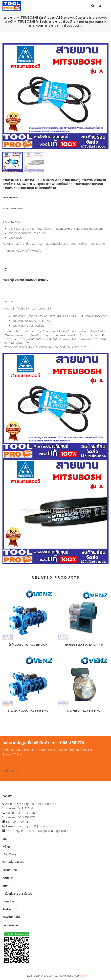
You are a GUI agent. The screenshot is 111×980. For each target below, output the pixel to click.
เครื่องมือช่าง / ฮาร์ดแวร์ (17, 894)
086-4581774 (27, 817)
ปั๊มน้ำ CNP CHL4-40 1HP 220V (83, 711)
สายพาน (43, 280)
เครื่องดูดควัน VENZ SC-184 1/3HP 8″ (83, 645)
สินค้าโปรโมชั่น (11, 917)
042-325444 (26, 808)
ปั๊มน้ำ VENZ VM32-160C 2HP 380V (28, 645)
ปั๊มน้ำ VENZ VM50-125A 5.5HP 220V (28, 711)
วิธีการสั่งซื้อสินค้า (13, 862)
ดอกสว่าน (8, 901)
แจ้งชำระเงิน (10, 870)
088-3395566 (27, 813)
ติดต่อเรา (8, 878)
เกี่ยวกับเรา (9, 854)
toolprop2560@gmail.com (35, 826)
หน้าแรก (7, 847)
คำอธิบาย (8, 301)
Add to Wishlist (6, 270)
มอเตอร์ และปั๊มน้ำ (26, 280)
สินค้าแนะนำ (10, 909)
